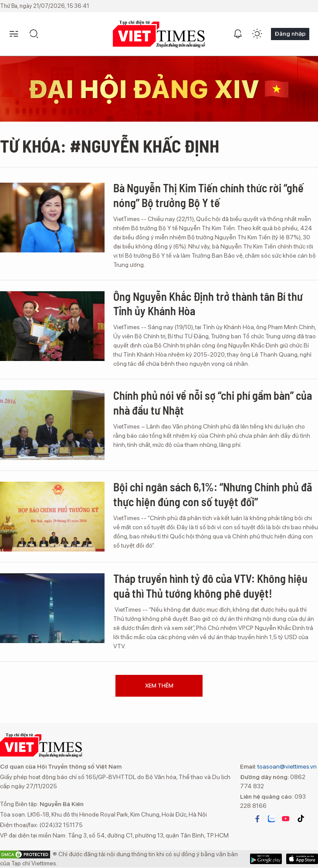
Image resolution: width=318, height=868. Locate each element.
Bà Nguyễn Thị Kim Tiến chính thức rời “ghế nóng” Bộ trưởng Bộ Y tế (208, 195)
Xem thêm (159, 686)
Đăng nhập (290, 34)
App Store (266, 859)
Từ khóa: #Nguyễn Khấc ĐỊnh (110, 146)
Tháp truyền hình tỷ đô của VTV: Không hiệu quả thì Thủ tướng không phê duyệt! (210, 586)
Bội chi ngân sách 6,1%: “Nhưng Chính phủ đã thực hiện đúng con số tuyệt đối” (213, 494)
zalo (271, 819)
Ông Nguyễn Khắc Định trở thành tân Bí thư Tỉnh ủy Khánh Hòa (208, 304)
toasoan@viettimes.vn (286, 766)
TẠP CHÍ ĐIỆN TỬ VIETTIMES (159, 34)
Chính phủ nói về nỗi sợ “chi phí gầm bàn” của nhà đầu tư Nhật (213, 403)
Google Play (302, 859)
